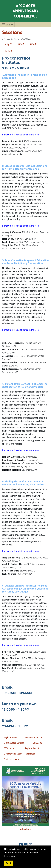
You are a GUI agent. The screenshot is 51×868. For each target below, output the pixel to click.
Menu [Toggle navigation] (7, 25)
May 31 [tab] (8, 44)
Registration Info (32, 748)
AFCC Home (9, 748)
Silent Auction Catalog (14, 743)
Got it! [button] (9, 863)
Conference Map (11, 759)
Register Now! (10, 737)
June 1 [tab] (20, 44)
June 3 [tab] (8, 51)
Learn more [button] (10, 856)
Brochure (25, 829)
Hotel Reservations (34, 737)
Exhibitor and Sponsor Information (20, 754)
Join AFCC (37, 743)
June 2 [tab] (33, 44)
